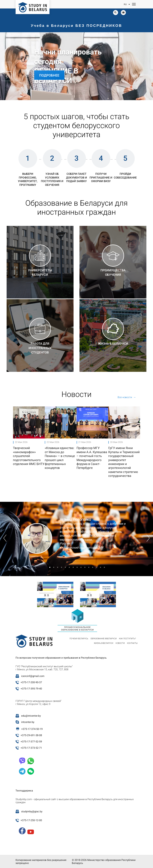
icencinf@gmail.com (33, 676)
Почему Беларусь (79, 639)
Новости (120, 643)
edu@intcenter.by (31, 716)
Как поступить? (127, 639)
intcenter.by (28, 722)
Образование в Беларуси (104, 639)
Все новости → (127, 397)
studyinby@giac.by (32, 811)
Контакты (132, 643)
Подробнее (49, 75)
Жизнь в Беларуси (104, 643)
